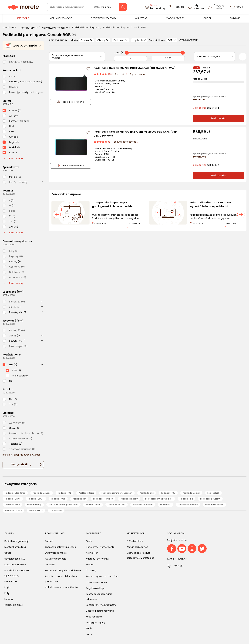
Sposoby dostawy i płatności (61, 547)
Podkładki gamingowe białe (159, 499)
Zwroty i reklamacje (56, 553)
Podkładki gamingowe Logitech (117, 493)
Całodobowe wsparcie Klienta (61, 587)
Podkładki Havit (93, 505)
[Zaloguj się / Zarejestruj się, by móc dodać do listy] (88, 69)
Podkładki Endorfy (129, 499)
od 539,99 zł (206, 165)
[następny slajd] (241, 215)
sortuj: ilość (9, 194)
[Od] (130, 58)
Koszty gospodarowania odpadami (99, 597)
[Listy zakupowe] (196, 7)
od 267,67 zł (206, 108)
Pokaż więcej (13, 158)
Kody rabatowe (94, 617)
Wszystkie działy (103, 7)
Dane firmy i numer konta (100, 547)
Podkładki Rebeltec (214, 505)
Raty (7, 593)
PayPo (8, 587)
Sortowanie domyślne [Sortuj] (209, 57)
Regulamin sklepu (96, 588)
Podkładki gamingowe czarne (63, 505)
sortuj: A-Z (8, 104)
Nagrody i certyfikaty (97, 559)
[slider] (127, 53)
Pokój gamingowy (96, 623)
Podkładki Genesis (42, 493)
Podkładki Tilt (186, 499)
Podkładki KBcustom (210, 499)
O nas (89, 541)
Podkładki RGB (168, 493)
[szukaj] (123, 7)
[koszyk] (237, 7)
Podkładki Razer (86, 493)
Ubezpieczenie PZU (15, 559)
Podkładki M (56, 511)
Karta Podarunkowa (15, 565)
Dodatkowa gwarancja (17, 541)
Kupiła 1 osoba (137, 74)
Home (89, 634)
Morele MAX (11, 581)
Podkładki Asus (12, 505)
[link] (61, 18)
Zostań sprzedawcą (137, 547)
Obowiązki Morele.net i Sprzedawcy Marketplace (140, 555)
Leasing (9, 599)
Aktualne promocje (56, 559)
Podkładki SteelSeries (15, 493)
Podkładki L (166, 505)
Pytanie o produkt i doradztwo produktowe (62, 579)
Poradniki (50, 565)
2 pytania (121, 74)
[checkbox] (22, 82)
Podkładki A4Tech (117, 505)
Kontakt (179, 566)
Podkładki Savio (13, 499)
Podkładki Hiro (36, 511)
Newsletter (92, 553)
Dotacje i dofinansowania (100, 611)
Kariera (90, 565)
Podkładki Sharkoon (188, 505)
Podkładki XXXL (58, 499)
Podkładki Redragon (103, 499)
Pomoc (49, 541)
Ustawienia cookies (96, 582)
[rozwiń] (42, 182)
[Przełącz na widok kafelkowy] (243, 57)
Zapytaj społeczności (126, 142)
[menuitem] (61, 18)
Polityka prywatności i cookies (102, 576)
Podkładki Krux (147, 493)
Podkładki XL (213, 493)
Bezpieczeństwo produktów (101, 605)
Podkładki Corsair (191, 493)
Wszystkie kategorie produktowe (63, 570)
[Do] (168, 58)
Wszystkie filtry (21, 465)
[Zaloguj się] (217, 7)
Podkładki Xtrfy (34, 505)
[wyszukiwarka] (87, 7)
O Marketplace (135, 541)
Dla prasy (91, 570)
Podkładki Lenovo (13, 511)
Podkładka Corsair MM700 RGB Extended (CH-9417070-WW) (135, 68)
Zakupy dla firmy (14, 605)
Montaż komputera (15, 547)
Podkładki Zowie (36, 499)
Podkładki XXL (65, 493)
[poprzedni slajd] (57, 215)
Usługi (8, 553)
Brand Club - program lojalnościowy (17, 573)
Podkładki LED (79, 499)
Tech (89, 628)
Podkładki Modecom (143, 505)
